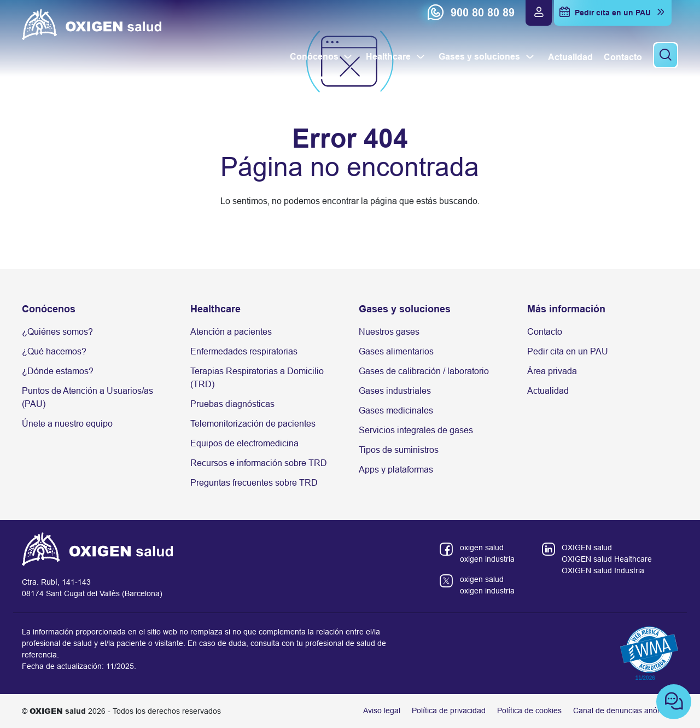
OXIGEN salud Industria (603, 570)
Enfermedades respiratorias (244, 351)
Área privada (552, 371)
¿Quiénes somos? (57, 332)
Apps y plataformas (396, 470)
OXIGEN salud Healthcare (607, 559)
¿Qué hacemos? (54, 351)
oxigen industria (487, 559)
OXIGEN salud (587, 548)
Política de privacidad (449, 710)
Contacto (545, 332)
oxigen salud (482, 548)
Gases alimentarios (396, 351)
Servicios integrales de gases (416, 430)
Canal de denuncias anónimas (626, 710)
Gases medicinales (396, 410)
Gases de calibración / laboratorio (424, 371)
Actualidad (548, 391)
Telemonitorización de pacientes (253, 424)
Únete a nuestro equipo (67, 424)
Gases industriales (395, 391)
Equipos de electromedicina (244, 443)
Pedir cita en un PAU (568, 351)
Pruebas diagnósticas (232, 404)
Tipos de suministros (399, 450)
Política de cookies (529, 710)
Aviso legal (382, 710)
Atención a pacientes (231, 332)
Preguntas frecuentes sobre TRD (254, 483)
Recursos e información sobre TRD (259, 463)
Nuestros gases (389, 332)
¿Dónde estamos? (58, 371)
